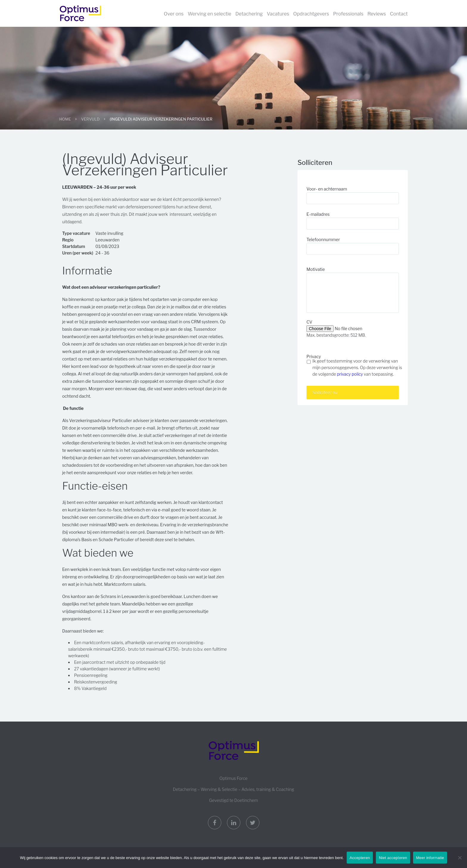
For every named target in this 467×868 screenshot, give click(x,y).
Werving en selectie (210, 14)
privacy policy (350, 374)
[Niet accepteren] (460, 858)
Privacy (314, 356)
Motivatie (316, 269)
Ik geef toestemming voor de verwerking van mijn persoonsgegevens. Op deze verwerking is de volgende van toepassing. (357, 367)
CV (309, 322)
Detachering (249, 14)
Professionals (348, 14)
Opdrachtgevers (311, 14)
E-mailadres (318, 214)
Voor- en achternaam (327, 189)
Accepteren (360, 858)
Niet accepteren (393, 858)
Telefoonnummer (323, 239)
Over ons (174, 14)
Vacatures (278, 14)
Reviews (377, 14)
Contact (399, 14)
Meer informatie (430, 858)
